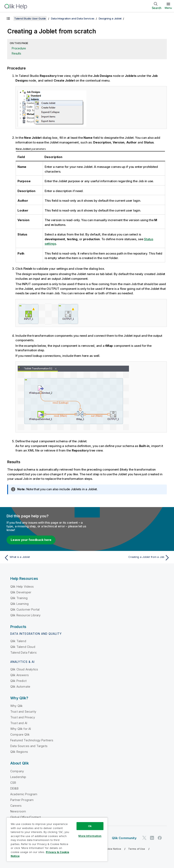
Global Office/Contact (26, 817)
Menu (168, 8)
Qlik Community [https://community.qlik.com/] (124, 838)
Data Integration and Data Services (73, 18)
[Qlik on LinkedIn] (152, 838)
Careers (16, 806)
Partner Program (22, 800)
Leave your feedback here (31, 540)
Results (16, 53)
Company (17, 771)
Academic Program (24, 794)
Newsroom (18, 811)
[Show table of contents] (8, 18)
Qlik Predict (18, 681)
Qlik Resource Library (25, 615)
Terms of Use (137, 849)
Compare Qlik (20, 734)
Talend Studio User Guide (30, 18)
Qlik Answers (20, 675)
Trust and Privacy (23, 717)
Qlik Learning (19, 604)
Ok (90, 826)
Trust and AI (19, 723)
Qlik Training (19, 598)
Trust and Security (23, 712)
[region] (57, 839)
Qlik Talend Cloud (23, 647)
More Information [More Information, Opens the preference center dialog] (90, 836)
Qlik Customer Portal (25, 609)
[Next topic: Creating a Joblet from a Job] (130, 558)
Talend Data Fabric (24, 652)
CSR (13, 783)
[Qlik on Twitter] (144, 838)
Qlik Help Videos (22, 586)
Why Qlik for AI (21, 729)
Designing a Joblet (110, 18)
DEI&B (14, 788)
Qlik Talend (18, 641)
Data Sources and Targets (29, 746)
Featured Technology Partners (32, 740)
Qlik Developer (21, 592)
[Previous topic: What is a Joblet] (44, 558)
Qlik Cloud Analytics (24, 669)
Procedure (19, 48)
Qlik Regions (19, 752)
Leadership (18, 777)
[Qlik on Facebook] (160, 838)
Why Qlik (16, 706)
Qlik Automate (20, 687)
